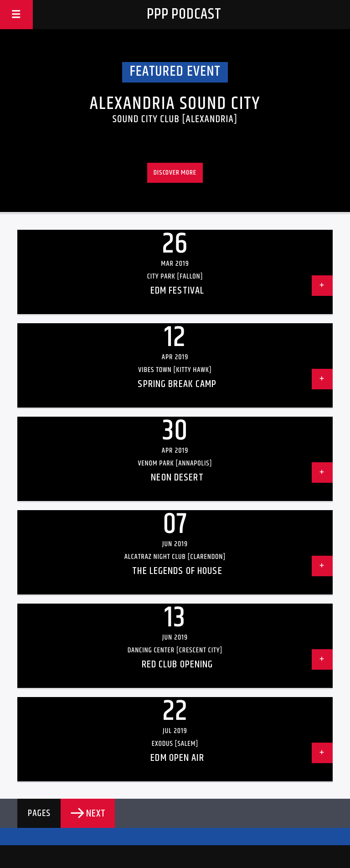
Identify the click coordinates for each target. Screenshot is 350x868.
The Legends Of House (177, 571)
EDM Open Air (177, 758)
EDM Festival (177, 291)
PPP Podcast (184, 14)
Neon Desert (177, 478)
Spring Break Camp (177, 384)
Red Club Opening (178, 664)
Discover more (175, 173)
